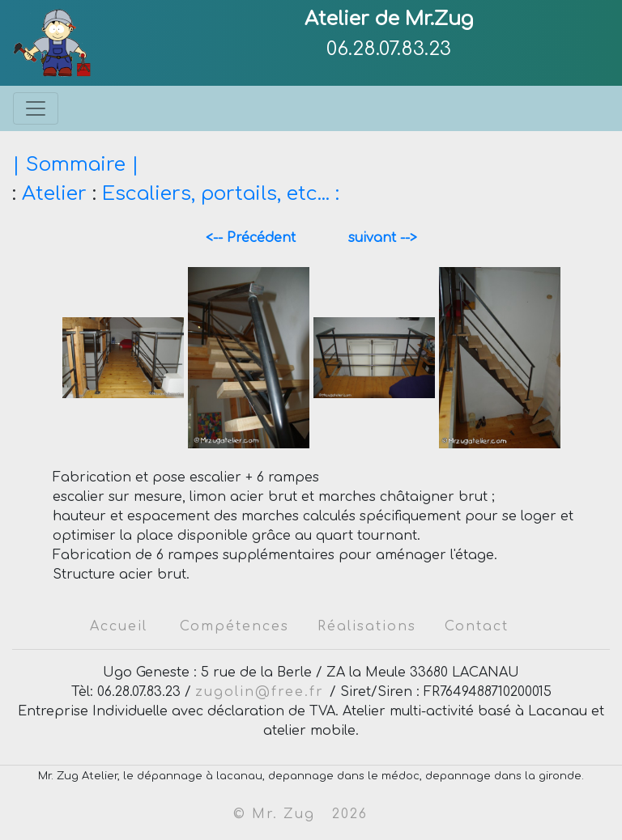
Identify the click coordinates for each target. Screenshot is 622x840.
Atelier (54, 194)
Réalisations (367, 626)
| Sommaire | (76, 165)
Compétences (234, 626)
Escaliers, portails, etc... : (221, 194)
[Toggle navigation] (36, 108)
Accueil (119, 626)
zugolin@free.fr (262, 692)
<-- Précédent (259, 238)
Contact (477, 626)
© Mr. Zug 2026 (300, 814)
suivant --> (377, 238)
